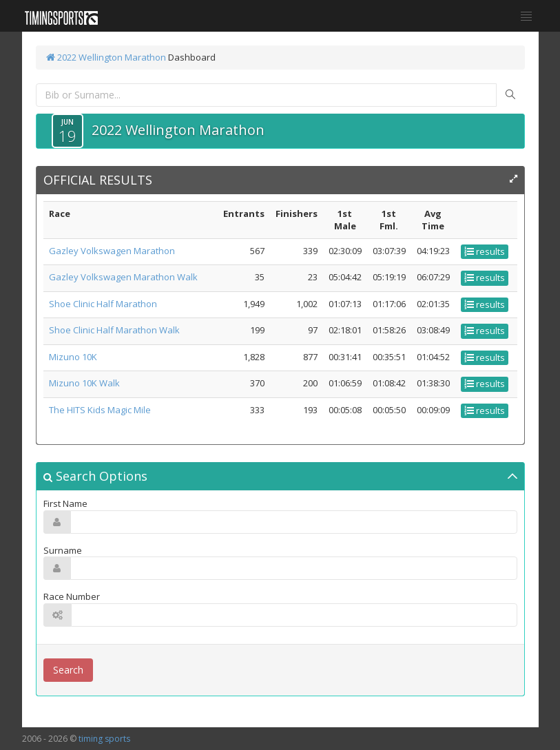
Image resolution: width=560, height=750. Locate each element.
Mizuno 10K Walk (84, 383)
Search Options (95, 476)
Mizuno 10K (73, 357)
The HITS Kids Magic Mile (100, 410)
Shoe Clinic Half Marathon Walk (114, 330)
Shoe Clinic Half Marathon (103, 304)
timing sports (104, 739)
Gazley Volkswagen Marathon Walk (123, 277)
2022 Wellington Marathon (106, 57)
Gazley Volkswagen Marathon (112, 251)
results (485, 251)
